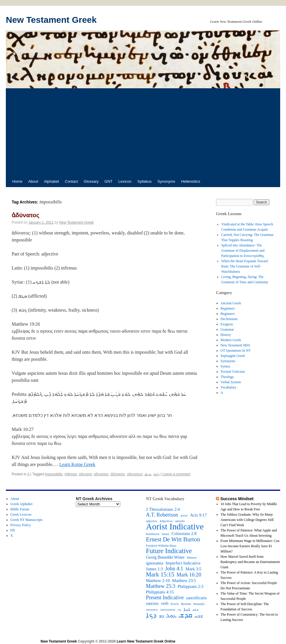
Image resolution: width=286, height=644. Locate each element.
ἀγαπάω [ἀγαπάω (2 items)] (186, 604)
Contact (71, 181)
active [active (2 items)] (184, 516)
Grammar (227, 329)
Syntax (225, 366)
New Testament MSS (236, 345)
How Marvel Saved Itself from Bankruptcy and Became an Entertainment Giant (250, 562)
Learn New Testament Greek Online (146, 641)
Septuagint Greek (233, 356)
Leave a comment (176, 474)
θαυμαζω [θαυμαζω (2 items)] (199, 604)
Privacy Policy (21, 525)
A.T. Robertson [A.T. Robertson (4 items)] (162, 515)
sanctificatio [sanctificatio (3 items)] (196, 598)
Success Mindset (237, 499)
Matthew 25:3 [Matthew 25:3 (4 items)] (161, 586)
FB (13, 530)
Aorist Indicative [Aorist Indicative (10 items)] (175, 526)
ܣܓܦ (148, 474)
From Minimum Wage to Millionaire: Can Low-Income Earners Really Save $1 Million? (250, 546)
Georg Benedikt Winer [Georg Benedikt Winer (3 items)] (165, 557)
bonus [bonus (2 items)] (165, 534)
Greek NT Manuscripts (27, 520)
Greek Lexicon (21, 514)
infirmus (71, 474)
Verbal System (231, 382)
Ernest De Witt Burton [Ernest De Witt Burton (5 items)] (173, 539)
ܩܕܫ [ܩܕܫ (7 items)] (186, 615)
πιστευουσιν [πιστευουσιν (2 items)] (168, 610)
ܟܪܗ (157, 474)
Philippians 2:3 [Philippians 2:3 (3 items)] (191, 586)
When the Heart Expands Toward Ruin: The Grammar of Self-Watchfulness (245, 266)
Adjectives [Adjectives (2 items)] (166, 521)
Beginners (228, 308)
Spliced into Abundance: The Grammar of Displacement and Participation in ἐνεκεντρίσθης (243, 251)
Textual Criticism (233, 372)
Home (17, 181)
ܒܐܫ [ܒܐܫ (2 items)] (195, 610)
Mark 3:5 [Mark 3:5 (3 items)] (193, 569)
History (226, 335)
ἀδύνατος (26, 215)
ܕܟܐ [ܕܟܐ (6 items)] (151, 615)
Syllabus (144, 181)
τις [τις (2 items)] (179, 610)
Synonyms (166, 181)
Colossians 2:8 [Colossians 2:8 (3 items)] (184, 533)
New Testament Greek (51, 20)
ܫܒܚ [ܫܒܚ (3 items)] (199, 616)
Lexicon (125, 181)
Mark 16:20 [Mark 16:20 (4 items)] (189, 575)
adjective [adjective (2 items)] (151, 521)
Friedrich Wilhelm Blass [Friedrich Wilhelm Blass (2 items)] (161, 546)
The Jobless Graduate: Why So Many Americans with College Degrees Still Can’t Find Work (247, 520)
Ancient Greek (231, 303)
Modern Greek (231, 340)
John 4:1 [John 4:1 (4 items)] (174, 569)
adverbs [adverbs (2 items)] (180, 521)
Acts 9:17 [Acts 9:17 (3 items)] (199, 515)
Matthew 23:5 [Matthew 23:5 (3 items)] (184, 581)
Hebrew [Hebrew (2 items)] (192, 558)
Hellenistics (191, 181)
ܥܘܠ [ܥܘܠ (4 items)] (172, 616)
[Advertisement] (143, 132)
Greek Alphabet (22, 504)
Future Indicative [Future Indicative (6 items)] (169, 551)
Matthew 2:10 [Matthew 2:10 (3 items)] (158, 581)
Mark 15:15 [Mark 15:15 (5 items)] (160, 574)
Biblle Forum (20, 509)
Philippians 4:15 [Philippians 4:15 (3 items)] (160, 592)
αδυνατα (85, 474)
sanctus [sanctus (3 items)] (152, 603)
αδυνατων (135, 474)
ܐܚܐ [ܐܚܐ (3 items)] (187, 609)
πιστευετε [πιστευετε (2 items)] (152, 610)
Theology (227, 377)
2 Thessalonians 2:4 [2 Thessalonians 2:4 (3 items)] (163, 509)
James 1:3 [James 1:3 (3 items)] (154, 569)
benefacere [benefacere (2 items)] (153, 534)
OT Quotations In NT (236, 351)
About (33, 181)
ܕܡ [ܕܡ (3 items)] (161, 616)
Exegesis (227, 324)
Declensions (229, 319)
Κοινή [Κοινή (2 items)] (175, 604)
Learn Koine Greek (77, 464)
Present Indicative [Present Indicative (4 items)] (165, 598)
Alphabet (52, 181)
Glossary (91, 181)
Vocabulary (229, 387)
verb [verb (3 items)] (165, 603)
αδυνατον (101, 474)
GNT (108, 181)
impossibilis (54, 474)
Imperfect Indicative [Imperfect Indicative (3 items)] (183, 563)
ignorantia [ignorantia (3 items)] (155, 563)
